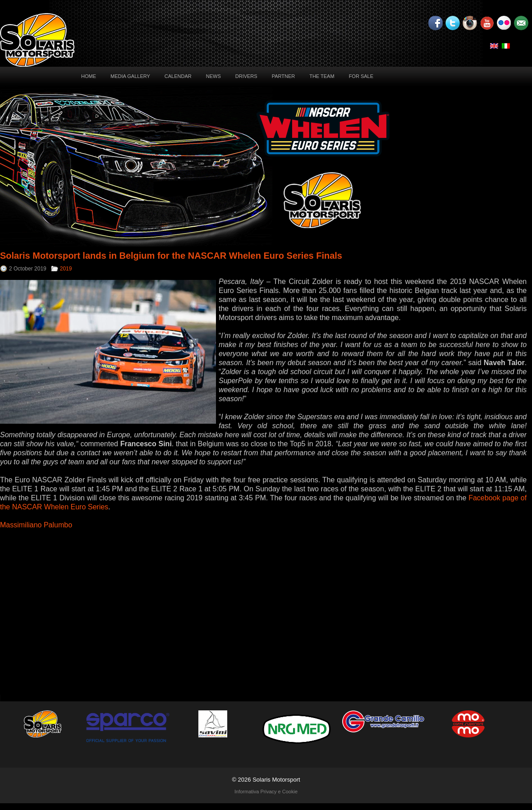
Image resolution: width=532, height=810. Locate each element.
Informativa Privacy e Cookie (266, 792)
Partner (284, 76)
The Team (322, 76)
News (213, 76)
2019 (66, 269)
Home (89, 76)
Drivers (246, 76)
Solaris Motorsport (276, 780)
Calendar (178, 76)
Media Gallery (130, 76)
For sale (361, 76)
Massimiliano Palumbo (36, 525)
